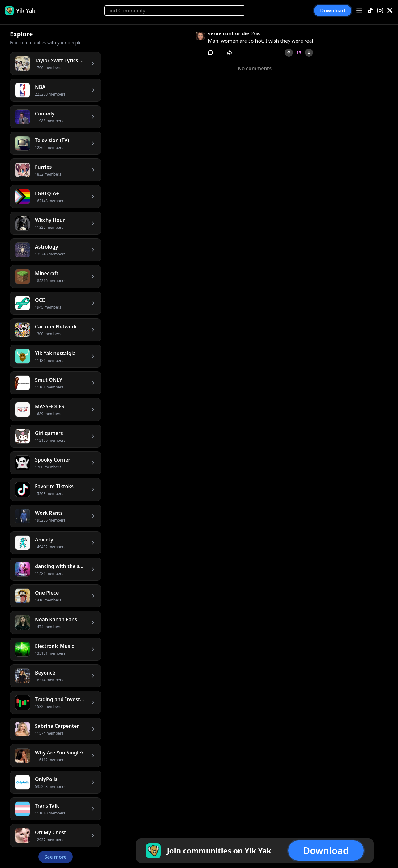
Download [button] (333, 10)
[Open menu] (359, 11)
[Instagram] (380, 11)
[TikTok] (370, 11)
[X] (390, 11)
